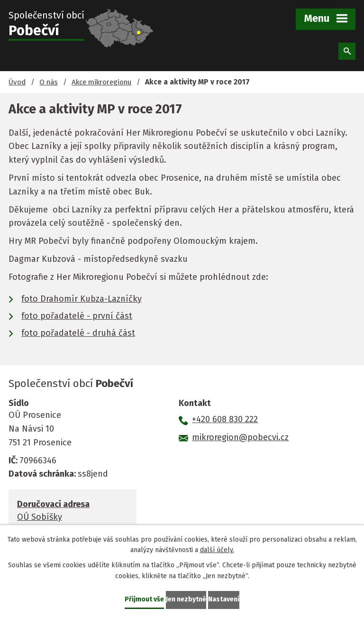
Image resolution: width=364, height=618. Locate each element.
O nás (49, 82)
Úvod (17, 82)
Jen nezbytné (186, 599)
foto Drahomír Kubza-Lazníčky (82, 299)
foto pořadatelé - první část (77, 316)
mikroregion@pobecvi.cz (240, 437)
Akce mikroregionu (101, 82)
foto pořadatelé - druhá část (78, 333)
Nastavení (224, 599)
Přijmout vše (144, 599)
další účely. (217, 550)
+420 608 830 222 (225, 419)
